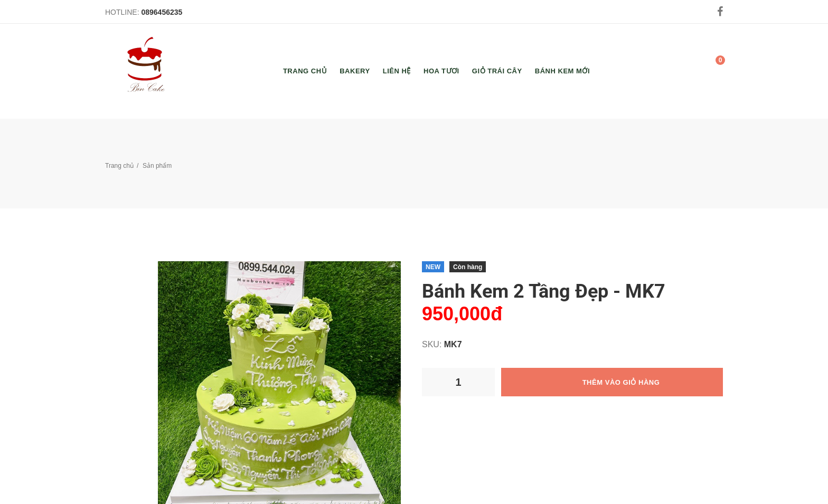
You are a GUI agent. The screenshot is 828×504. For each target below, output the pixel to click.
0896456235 (162, 12)
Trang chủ (119, 166)
